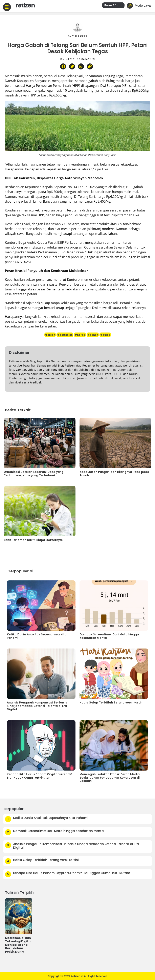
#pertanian (65, 335)
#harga (80, 335)
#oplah (50, 335)
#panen (93, 335)
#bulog (105, 335)
